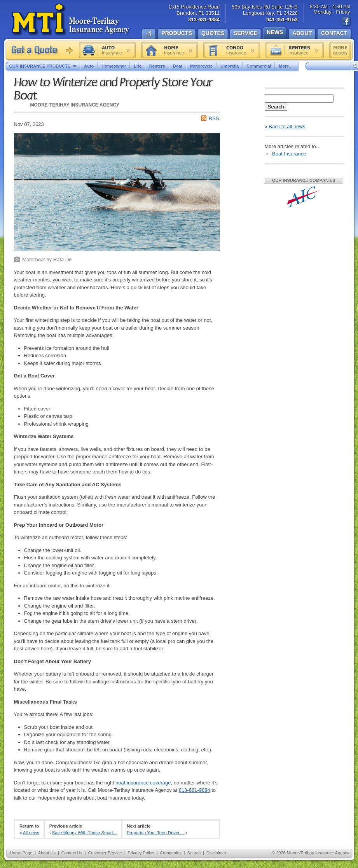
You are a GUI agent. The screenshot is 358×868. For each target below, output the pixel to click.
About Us (47, 853)
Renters (157, 66)
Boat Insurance (289, 154)
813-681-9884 (195, 790)
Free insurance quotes (340, 50)
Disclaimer (216, 853)
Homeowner (114, 66)
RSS (214, 118)
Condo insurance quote (232, 50)
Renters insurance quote (295, 50)
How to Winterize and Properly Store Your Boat (113, 89)
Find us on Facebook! (346, 21)
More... (286, 66)
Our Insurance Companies (304, 180)
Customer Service (105, 853)
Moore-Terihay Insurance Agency (71, 20)
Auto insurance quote (107, 50)
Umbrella (230, 66)
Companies (171, 853)
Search (276, 107)
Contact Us (72, 853)
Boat (178, 66)
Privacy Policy (141, 853)
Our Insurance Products (45, 66)
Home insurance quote (169, 50)
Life (138, 66)
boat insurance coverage (143, 783)
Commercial (259, 66)
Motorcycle (201, 66)
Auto (89, 66)
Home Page (21, 853)
